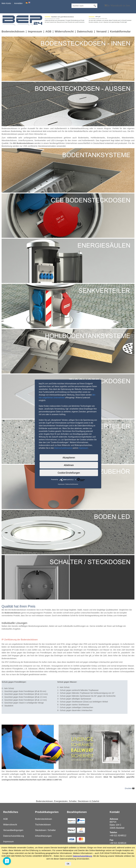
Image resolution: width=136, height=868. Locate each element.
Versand (101, 31)
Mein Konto (6, 3)
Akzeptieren (69, 458)
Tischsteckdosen (43, 825)
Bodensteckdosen (13, 31)
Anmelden (18, 3)
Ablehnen (69, 465)
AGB (48, 31)
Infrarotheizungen (43, 836)
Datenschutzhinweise (63, 448)
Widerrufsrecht (64, 31)
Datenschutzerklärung (14, 836)
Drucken (128, 788)
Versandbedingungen (13, 830)
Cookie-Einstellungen (69, 473)
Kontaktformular (120, 31)
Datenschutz (85, 31)
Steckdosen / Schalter (45, 830)
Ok (68, 864)
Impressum (35, 31)
